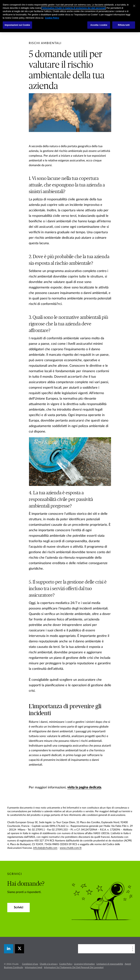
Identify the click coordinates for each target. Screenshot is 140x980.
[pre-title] (45, 43)
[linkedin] (9, 949)
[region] (70, 16)
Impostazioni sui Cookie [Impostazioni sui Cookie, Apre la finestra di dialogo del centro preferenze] (17, 25)
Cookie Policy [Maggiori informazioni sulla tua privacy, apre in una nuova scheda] (52, 18)
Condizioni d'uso (30, 964)
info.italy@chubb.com (45, 848)
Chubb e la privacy (49, 964)
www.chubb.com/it (71, 848)
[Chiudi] (134, 6)
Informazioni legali (34, 967)
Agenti (128, 964)
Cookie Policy (66, 964)
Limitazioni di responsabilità (110, 964)
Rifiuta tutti (124, 25)
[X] (20, 949)
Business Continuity (14, 967)
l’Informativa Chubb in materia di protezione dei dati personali (73, 8)
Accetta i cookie (99, 25)
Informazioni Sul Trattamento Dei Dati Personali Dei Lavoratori (74, 967)
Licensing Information (84, 964)
